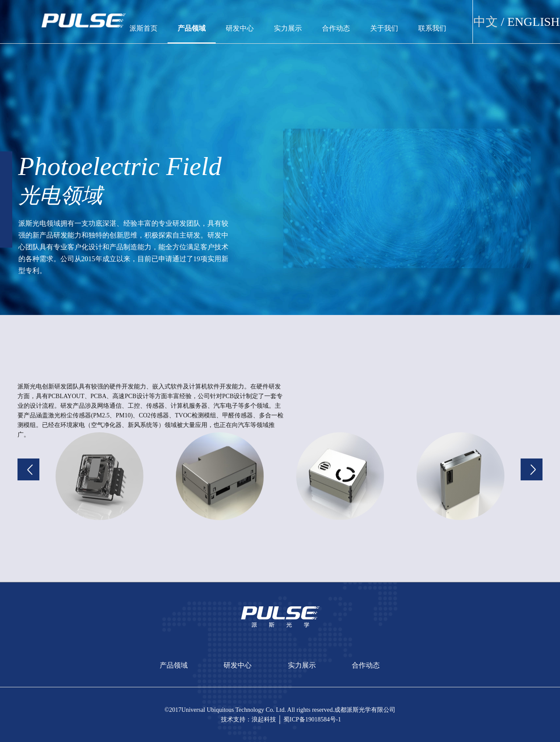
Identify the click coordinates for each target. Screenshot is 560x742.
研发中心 (240, 28)
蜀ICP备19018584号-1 (312, 719)
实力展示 (288, 28)
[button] (28, 469)
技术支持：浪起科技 (248, 719)
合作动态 (336, 28)
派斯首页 (143, 28)
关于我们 (384, 28)
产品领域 (192, 28)
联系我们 (432, 28)
